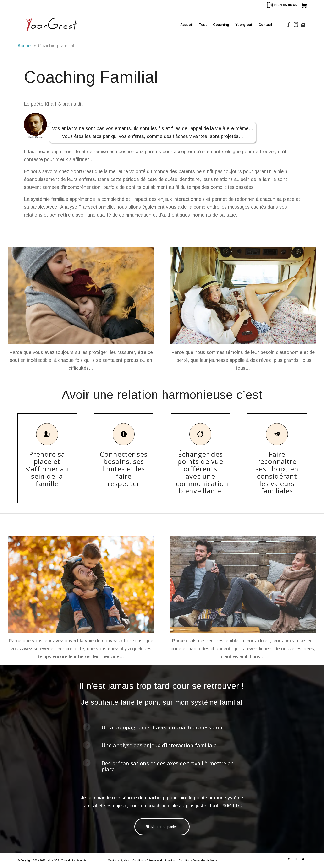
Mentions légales (118, 860)
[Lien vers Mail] (303, 24)
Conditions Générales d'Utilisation (154, 860)
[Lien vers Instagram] (296, 24)
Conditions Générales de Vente (198, 860)
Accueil (25, 46)
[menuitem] (187, 25)
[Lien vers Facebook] (289, 24)
